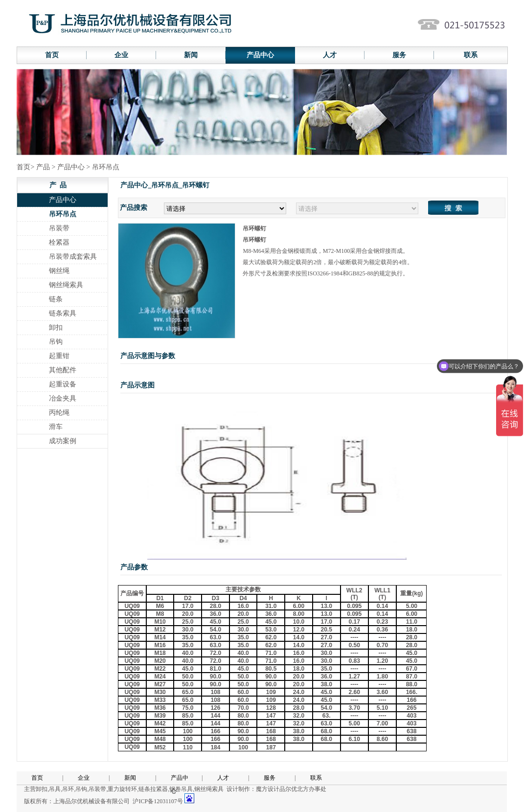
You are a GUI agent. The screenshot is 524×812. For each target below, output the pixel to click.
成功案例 (63, 441)
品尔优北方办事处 (303, 789)
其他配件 (63, 370)
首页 (52, 55)
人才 (330, 55)
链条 (56, 299)
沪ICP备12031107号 (158, 801)
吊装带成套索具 (73, 257)
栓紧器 (59, 242)
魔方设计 (268, 789)
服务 (399, 55)
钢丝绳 (59, 271)
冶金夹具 (63, 398)
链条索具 (63, 313)
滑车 (56, 427)
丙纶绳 (59, 413)
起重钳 (59, 356)
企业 (121, 55)
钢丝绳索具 (66, 285)
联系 (471, 55)
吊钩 (56, 342)
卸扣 (56, 327)
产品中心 (260, 55)
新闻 (191, 55)
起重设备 (63, 384)
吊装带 (59, 228)
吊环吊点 (63, 214)
